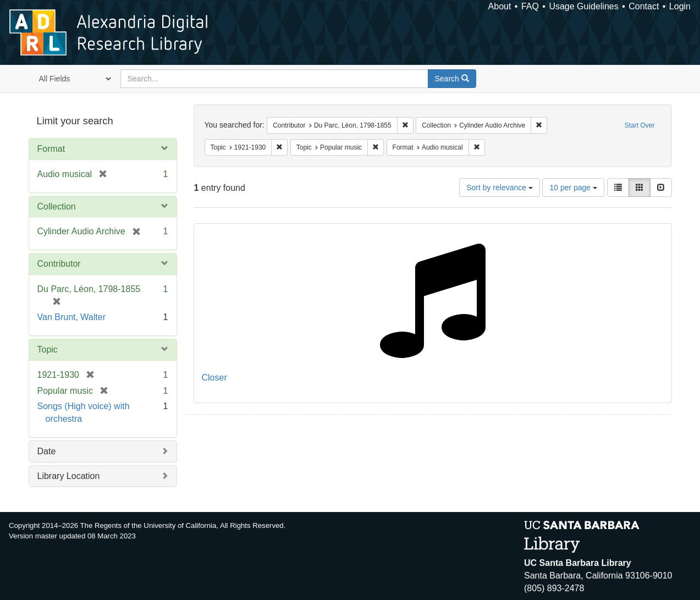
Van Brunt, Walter (72, 317)
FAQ (530, 6)
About (500, 6)
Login (680, 6)
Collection (57, 207)
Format (51, 149)
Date (47, 451)
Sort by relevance (500, 188)
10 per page (573, 188)
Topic (48, 349)
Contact (644, 6)
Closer (214, 378)
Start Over (640, 125)
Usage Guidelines (583, 6)
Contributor (59, 264)
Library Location (69, 476)
